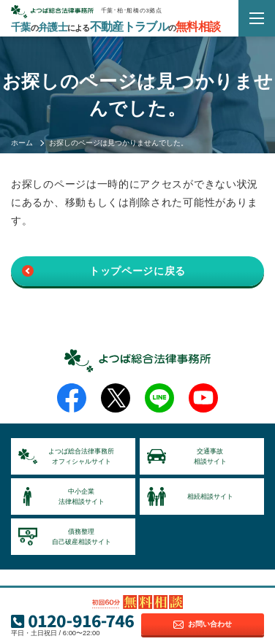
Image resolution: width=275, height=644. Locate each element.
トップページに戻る (137, 271)
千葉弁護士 (116, 27)
